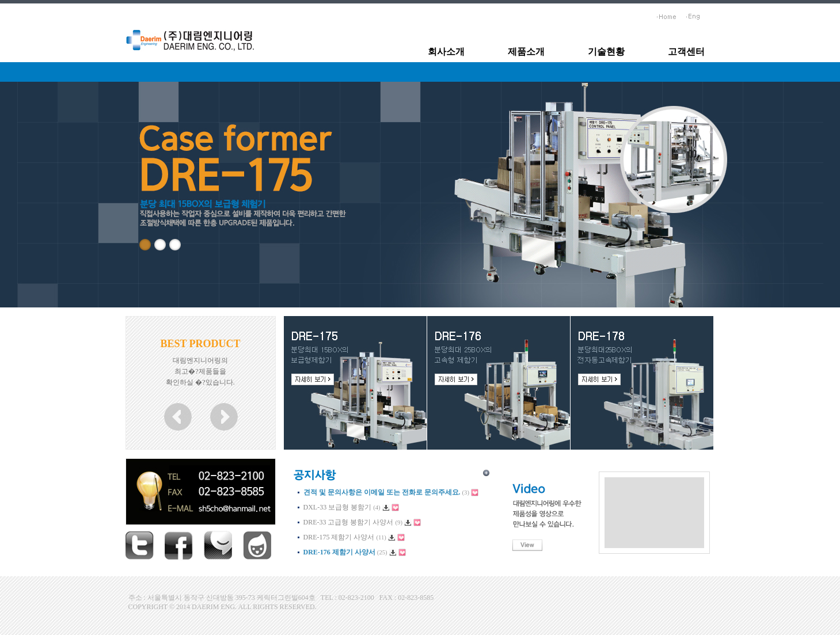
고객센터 (686, 52)
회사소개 (446, 52)
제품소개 (526, 52)
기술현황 (606, 52)
